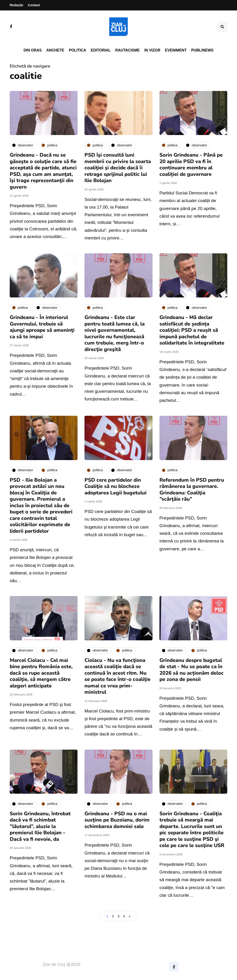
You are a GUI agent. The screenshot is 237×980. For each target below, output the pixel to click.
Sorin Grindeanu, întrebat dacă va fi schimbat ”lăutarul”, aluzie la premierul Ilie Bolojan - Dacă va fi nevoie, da (40, 826)
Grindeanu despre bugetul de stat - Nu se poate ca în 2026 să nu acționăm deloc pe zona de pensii (192, 670)
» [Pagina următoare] (130, 916)
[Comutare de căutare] (222, 27)
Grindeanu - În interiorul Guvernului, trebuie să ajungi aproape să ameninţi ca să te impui (42, 327)
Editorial (101, 50)
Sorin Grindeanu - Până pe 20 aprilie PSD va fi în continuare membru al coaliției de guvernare (191, 165)
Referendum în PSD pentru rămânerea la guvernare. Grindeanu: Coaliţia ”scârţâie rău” (192, 490)
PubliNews (202, 50)
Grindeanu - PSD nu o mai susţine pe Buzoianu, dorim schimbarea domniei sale (117, 820)
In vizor (152, 50)
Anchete (55, 50)
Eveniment (176, 50)
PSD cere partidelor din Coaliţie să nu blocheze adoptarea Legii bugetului (115, 486)
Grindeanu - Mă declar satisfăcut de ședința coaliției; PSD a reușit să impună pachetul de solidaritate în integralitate (192, 330)
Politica (77, 50)
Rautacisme (127, 50)
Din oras (33, 50)
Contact (34, 5)
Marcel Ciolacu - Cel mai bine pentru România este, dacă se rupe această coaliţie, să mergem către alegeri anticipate (41, 673)
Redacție (16, 5)
